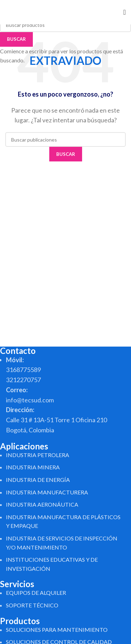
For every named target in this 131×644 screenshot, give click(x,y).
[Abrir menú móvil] (125, 12)
